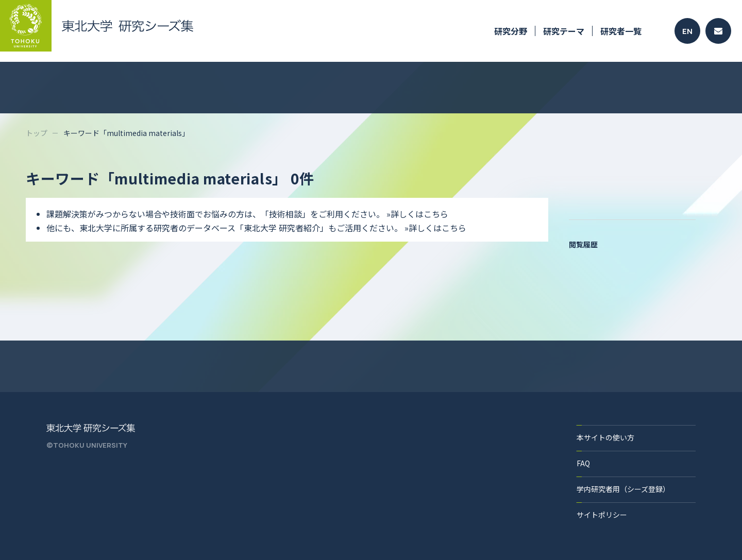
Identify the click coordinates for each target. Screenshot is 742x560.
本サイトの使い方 (605, 437)
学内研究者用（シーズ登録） (623, 489)
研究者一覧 (621, 31)
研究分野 (511, 31)
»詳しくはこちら (417, 214)
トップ (37, 133)
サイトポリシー (602, 515)
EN (687, 31)
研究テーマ (564, 31)
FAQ (583, 463)
